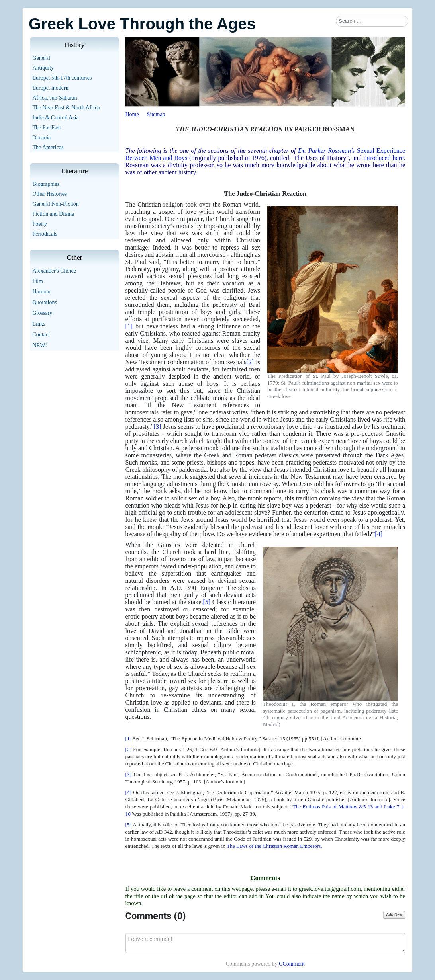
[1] (129, 326)
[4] (379, 534)
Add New (394, 915)
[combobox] (372, 21)
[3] (158, 427)
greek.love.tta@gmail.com (330, 889)
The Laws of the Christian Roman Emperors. (274, 846)
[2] (250, 362)
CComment (292, 964)
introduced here (383, 158)
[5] (207, 602)
